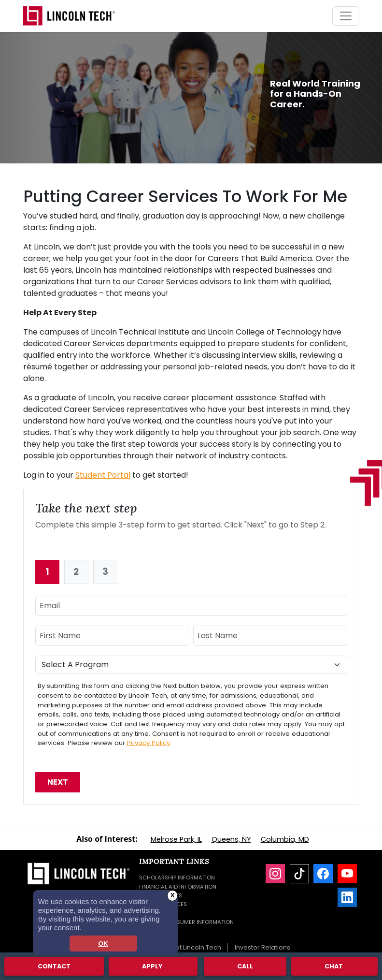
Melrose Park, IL (176, 839)
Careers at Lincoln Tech (184, 947)
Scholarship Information (177, 878)
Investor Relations (262, 947)
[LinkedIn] (347, 897)
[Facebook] (323, 874)
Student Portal (103, 475)
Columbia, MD (285, 839)
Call (245, 966)
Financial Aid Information (178, 887)
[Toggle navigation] (346, 16)
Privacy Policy (149, 743)
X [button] (173, 895)
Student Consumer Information (186, 922)
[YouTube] (347, 874)
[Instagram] (275, 874)
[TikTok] (299, 874)
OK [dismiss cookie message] (103, 943)
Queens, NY (231, 839)
